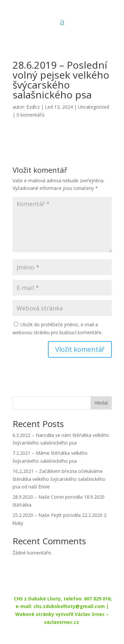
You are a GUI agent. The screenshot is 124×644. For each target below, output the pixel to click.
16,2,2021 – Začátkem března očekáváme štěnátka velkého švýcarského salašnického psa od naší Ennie (59, 479)
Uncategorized (94, 107)
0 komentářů (31, 115)
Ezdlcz (33, 107)
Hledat (101, 403)
